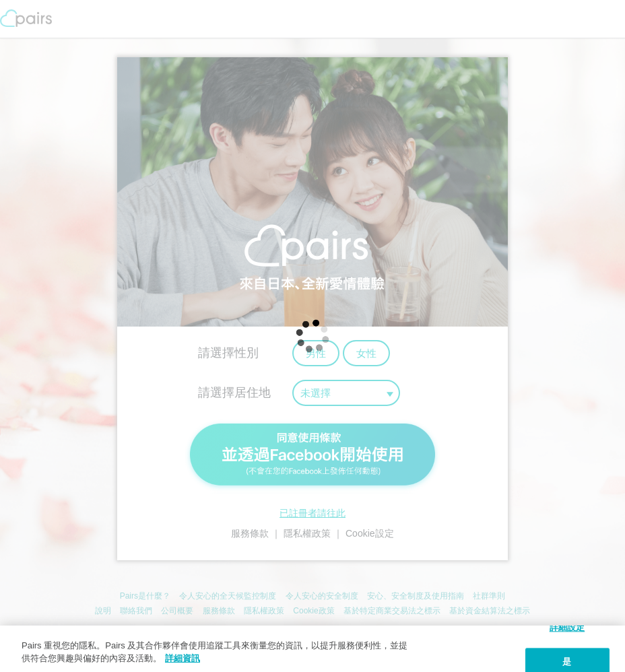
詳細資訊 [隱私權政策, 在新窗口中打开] (183, 658)
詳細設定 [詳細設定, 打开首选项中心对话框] (567, 628)
